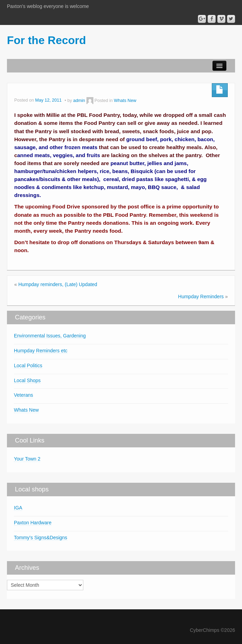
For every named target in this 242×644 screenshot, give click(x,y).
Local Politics (28, 366)
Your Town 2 (27, 459)
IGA (18, 508)
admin (79, 101)
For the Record (47, 40)
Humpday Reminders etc (41, 351)
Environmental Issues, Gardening (50, 336)
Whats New (125, 101)
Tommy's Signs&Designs (41, 538)
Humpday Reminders (201, 297)
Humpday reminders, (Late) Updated (58, 284)
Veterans (23, 395)
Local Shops (27, 380)
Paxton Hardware (33, 523)
